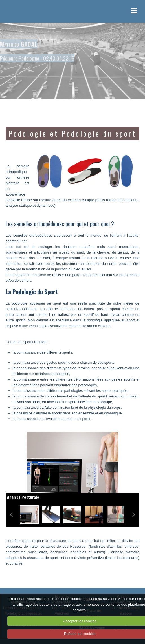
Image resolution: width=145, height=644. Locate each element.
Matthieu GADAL (19, 44)
